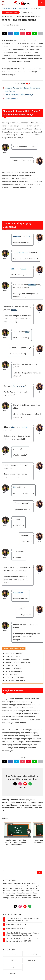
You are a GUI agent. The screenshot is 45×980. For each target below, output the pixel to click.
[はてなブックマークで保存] (16, 33)
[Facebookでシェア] (10, 33)
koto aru (22, 386)
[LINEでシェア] (35, 33)
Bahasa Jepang (27, 12)
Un (13, 269)
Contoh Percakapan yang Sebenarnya (19, 95)
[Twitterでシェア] (4, 33)
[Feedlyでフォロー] (30, 784)
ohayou (25, 253)
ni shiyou (32, 285)
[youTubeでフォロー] (25, 906)
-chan (29, 237)
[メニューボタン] (3, 3)
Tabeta (15, 386)
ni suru (14, 310)
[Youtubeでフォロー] (25, 784)
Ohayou (17, 237)
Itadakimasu (18, 593)
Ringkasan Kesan (11, 99)
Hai (15, 487)
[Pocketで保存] (22, 33)
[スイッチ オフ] (41, 3)
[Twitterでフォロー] (15, 784)
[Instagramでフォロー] (20, 784)
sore (27, 332)
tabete (25, 427)
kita (12, 427)
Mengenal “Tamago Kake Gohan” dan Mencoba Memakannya (22, 89)
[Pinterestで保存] (29, 33)
